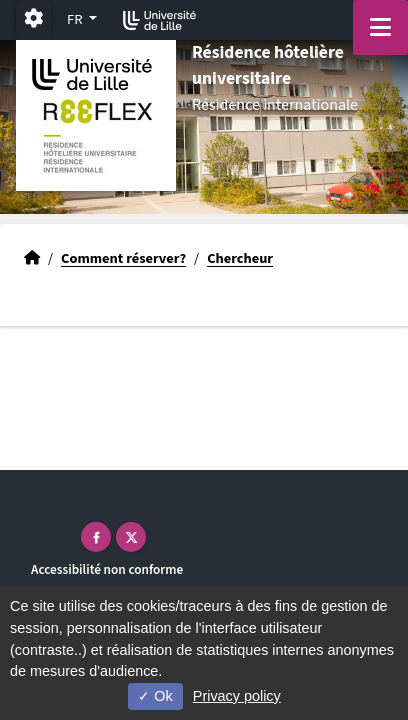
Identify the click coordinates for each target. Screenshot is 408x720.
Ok (155, 696)
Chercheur (240, 258)
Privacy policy (237, 696)
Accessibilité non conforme (107, 569)
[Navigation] (380, 27)
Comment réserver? (123, 258)
